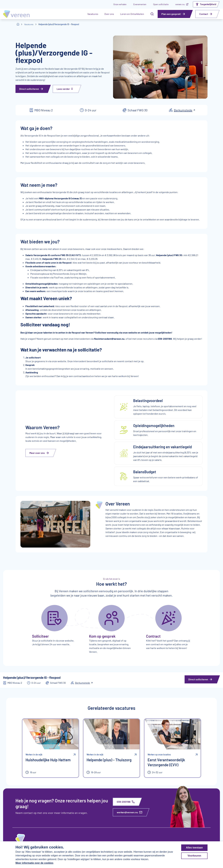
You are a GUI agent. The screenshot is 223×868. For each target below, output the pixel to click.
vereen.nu (182, 4)
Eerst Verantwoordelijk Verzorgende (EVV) (166, 762)
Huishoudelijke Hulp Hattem (48, 760)
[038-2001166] (127, 802)
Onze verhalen (120, 4)
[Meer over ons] (41, 453)
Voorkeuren (194, 856)
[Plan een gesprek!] (175, 14)
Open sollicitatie (161, 4)
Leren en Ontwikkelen (132, 14)
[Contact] (208, 14)
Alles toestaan (194, 848)
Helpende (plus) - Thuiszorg (109, 760)
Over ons (109, 14)
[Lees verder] (67, 89)
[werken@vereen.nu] (131, 812)
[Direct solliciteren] (33, 89)
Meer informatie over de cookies (34, 863)
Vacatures (93, 14)
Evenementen (140, 4)
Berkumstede (184, 110)
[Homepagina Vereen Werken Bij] (16, 14)
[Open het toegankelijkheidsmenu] (206, 4)
